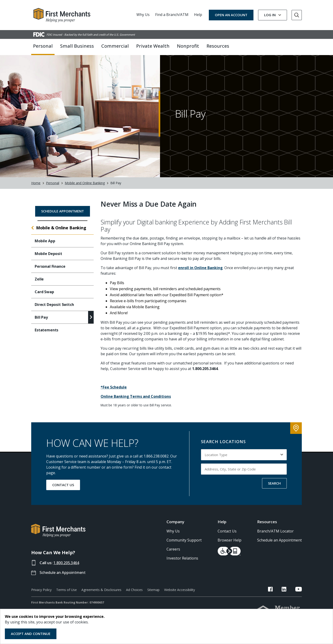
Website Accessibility (180, 594)
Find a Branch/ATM (172, 15)
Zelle (39, 283)
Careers (173, 554)
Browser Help (230, 544)
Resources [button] (218, 46)
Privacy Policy (41, 594)
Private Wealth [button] (153, 46)
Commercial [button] (115, 46)
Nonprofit (188, 46)
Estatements (46, 334)
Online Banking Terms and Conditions (136, 401)
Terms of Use (66, 594)
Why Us (143, 15)
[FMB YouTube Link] (299, 594)
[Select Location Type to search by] (244, 459)
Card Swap (44, 296)
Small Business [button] (77, 46)
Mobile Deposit (48, 258)
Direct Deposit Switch (54, 309)
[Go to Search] (297, 15)
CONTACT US (63, 489)
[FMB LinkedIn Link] (288, 594)
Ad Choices (134, 594)
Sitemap (153, 594)
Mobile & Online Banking (61, 232)
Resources (267, 526)
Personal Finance (50, 271)
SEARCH (274, 488)
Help (198, 15)
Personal (53, 188)
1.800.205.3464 (68, 567)
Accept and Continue (31, 634)
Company (175, 526)
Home (36, 188)
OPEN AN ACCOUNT (231, 15)
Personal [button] (43, 46)
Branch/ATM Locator (275, 535)
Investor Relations (182, 563)
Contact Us (227, 535)
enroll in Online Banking (200, 272)
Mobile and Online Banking (85, 188)
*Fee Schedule (114, 392)
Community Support (184, 544)
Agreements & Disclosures (101, 594)
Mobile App (45, 245)
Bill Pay (41, 322)
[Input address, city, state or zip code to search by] (244, 473)
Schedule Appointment (63, 215)
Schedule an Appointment (64, 577)
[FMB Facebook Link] (279, 594)
